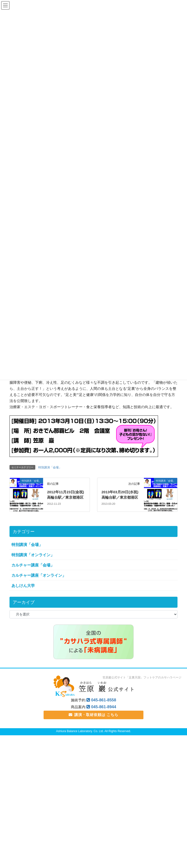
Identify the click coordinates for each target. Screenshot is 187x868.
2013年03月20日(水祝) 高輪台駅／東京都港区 (120, 498)
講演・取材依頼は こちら (93, 721)
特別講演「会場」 (50, 468)
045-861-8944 (104, 713)
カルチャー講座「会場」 (33, 571)
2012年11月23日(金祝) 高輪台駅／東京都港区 (66, 498)
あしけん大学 (23, 592)
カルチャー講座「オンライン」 (39, 581)
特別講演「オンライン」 (33, 561)
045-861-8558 (104, 706)
